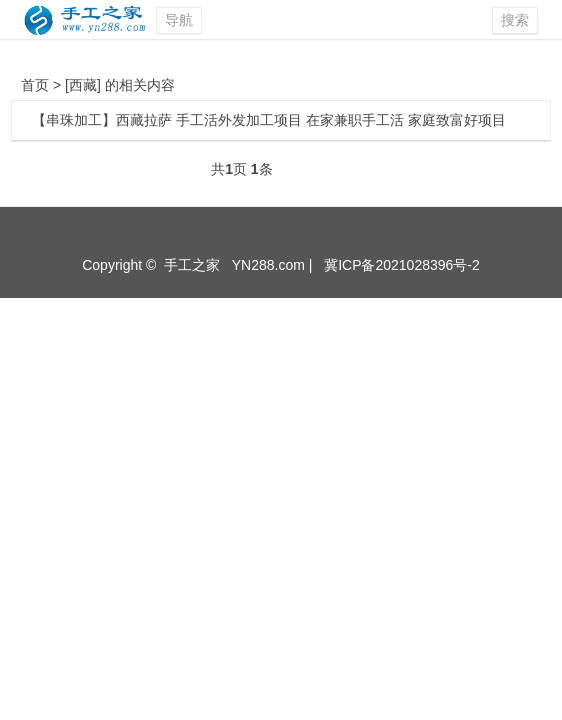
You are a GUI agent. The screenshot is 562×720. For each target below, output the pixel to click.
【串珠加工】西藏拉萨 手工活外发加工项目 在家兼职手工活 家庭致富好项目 (269, 120)
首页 (35, 85)
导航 (179, 20)
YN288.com (268, 265)
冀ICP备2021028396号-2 (402, 265)
